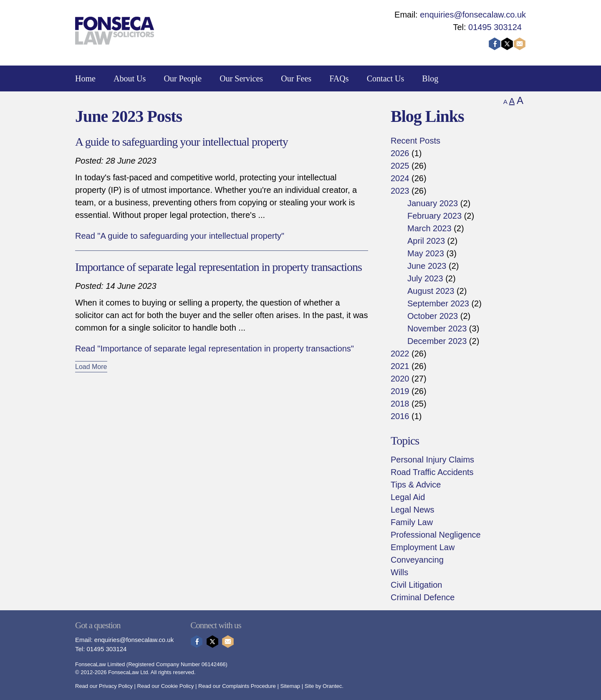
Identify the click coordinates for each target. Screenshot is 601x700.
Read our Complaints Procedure (237, 686)
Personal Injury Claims (432, 460)
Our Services (241, 78)
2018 (400, 404)
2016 (400, 416)
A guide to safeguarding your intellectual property (182, 142)
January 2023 (433, 203)
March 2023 (429, 228)
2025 (400, 166)
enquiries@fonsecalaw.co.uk (473, 15)
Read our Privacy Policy (104, 686)
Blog (430, 78)
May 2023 (426, 253)
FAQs (339, 78)
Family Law (412, 522)
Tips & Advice (416, 485)
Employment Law (423, 547)
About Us (130, 78)
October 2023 (433, 316)
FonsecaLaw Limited (100, 664)
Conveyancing (417, 560)
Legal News (413, 510)
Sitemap (290, 686)
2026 (400, 153)
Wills (399, 572)
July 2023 (425, 278)
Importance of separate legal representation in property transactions (218, 267)
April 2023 (426, 241)
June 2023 (427, 266)
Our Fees (296, 78)
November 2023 (437, 329)
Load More (91, 367)
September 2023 (438, 303)
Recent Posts (415, 141)
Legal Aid (408, 497)
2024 (400, 178)
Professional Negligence (436, 535)
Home (85, 78)
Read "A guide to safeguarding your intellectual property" (180, 236)
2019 (400, 391)
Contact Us (385, 78)
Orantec (332, 686)
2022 (400, 354)
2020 (400, 379)
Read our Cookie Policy (166, 686)
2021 (400, 366)
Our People (183, 78)
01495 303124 (495, 27)
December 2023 (437, 341)
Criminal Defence (423, 597)
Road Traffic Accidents (432, 472)
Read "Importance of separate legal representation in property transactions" (215, 349)
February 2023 (434, 216)
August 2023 (431, 291)
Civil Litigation (416, 585)
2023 (400, 191)
